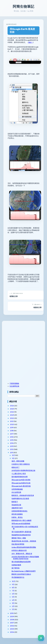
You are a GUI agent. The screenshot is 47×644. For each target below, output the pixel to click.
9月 (13, 584)
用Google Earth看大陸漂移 (21, 480)
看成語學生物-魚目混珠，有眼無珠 (24, 541)
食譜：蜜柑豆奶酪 (18, 461)
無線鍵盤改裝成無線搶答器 (21, 535)
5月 (13, 597)
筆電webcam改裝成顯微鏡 (21, 524)
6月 (13, 594)
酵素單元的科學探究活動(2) (21, 574)
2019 (12, 427)
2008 (12, 620)
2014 (12, 443)
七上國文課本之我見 (19, 474)
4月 (13, 600)
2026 (12, 406)
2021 (12, 421)
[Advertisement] (20, 337)
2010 (12, 613)
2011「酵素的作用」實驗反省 (22, 554)
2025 (12, 409)
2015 (12, 440)
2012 (12, 449)
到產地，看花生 (17, 517)
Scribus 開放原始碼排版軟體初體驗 (24, 547)
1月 (13, 609)
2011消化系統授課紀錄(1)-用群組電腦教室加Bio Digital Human (25, 558)
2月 (13, 606)
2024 (12, 412)
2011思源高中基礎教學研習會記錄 (23, 470)
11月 (13, 458)
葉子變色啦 (16, 568)
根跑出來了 (16, 467)
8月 (13, 588)
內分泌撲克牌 (16, 492)
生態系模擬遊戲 (17, 489)
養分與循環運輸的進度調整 (21, 562)
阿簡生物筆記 (23, 6)
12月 (14, 455)
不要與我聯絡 (14, 383)
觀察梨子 (15, 502)
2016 (12, 437)
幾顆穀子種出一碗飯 (19, 538)
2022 (12, 418)
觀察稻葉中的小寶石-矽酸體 (21, 520)
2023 (12, 415)
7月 (13, 591)
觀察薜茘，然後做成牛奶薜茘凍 (23, 495)
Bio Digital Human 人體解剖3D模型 (24, 571)
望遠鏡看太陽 (16, 505)
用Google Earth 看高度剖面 (22, 30)
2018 (12, 431)
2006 (12, 626)
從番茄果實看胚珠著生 (20, 511)
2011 (12, 453)
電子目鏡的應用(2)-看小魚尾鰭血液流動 (25, 528)
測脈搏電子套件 (17, 508)
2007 (12, 623)
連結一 (31, 42)
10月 (14, 581)
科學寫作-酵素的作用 (19, 550)
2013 (12, 446)
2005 (12, 629)
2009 (12, 616)
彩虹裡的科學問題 (18, 544)
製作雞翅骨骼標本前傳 (20, 477)
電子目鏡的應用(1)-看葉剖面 (21, 532)
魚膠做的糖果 (16, 565)
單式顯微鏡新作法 (18, 577)
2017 (12, 434)
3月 (13, 603)
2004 (12, 632)
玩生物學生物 (14, 386)
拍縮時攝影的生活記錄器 (20, 498)
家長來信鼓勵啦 (17, 514)
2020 (12, 424)
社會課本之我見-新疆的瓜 (21, 464)
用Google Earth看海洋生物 (21, 483)
